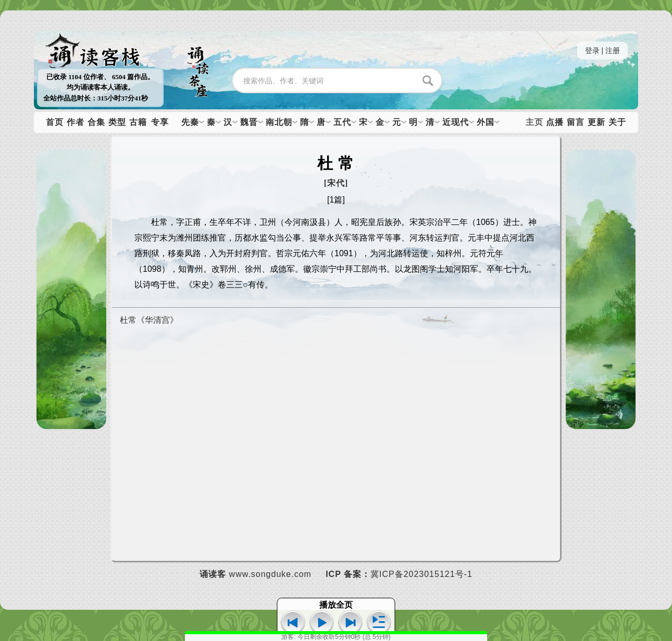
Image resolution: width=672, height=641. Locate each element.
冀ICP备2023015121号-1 (421, 574)
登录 (592, 51)
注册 (613, 51)
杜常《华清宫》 (149, 320)
